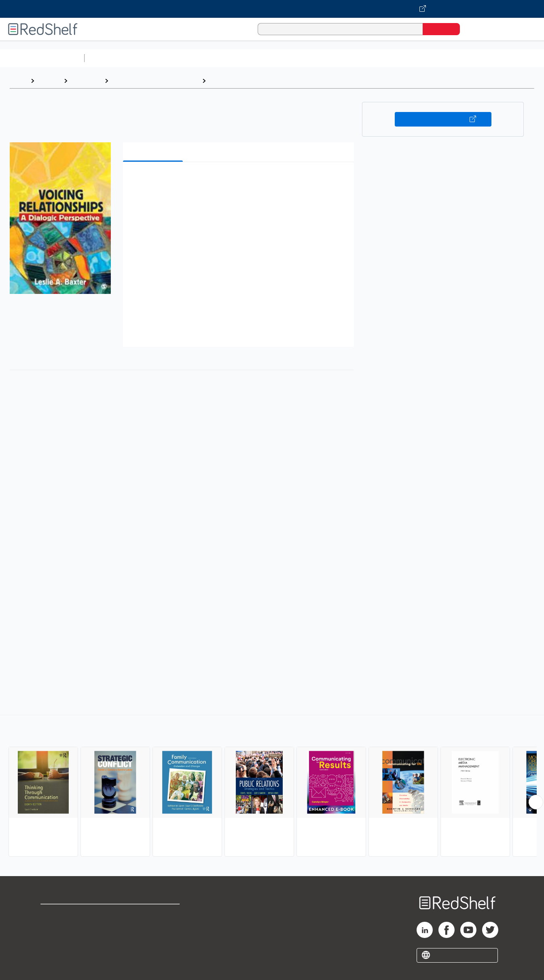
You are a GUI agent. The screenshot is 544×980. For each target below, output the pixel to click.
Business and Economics (314, 58)
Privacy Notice (63, 940)
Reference (86, 81)
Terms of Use (154, 914)
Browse (49, 81)
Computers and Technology (231, 58)
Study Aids (109, 58)
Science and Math (159, 58)
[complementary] (272, 787)
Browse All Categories (42, 58)
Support (53, 927)
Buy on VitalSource (443, 119)
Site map (54, 953)
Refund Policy (154, 927)
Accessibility (152, 940)
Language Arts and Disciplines (155, 81)
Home (18, 81)
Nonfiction (490, 58)
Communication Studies (246, 81)
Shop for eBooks (66, 914)
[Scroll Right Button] (536, 802)
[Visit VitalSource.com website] (272, 9)
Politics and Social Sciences (399, 58)
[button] (240, 181)
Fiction (457, 58)
